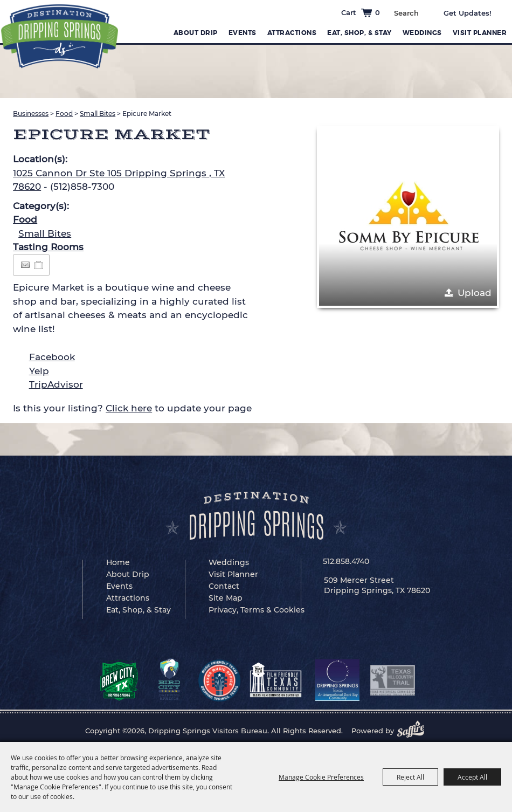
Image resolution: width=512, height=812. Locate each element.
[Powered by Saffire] (414, 731)
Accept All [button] (472, 777)
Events (243, 33)
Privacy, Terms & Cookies (257, 610)
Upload (475, 293)
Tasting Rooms (48, 247)
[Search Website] (406, 13)
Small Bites (98, 113)
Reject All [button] (410, 777)
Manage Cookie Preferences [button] (321, 777)
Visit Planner (480, 33)
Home (118, 562)
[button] (408, 217)
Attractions (292, 33)
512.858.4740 (346, 561)
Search (426, 12)
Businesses (31, 113)
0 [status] (378, 12)
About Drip (196, 33)
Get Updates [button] (475, 13)
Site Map (226, 598)
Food (64, 113)
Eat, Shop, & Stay (359, 33)
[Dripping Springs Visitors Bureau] (60, 36)
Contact (224, 586)
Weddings (422, 33)
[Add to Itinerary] (39, 265)
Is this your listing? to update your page (132, 408)
